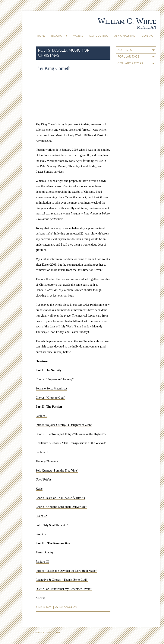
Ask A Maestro (125, 36)
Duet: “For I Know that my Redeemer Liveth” (64, 589)
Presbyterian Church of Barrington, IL (67, 155)
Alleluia (41, 598)
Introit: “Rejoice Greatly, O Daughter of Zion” (64, 425)
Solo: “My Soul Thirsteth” (52, 525)
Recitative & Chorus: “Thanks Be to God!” (62, 580)
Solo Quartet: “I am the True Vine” (57, 470)
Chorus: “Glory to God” (50, 398)
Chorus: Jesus (44, 498)
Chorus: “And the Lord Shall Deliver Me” (61, 507)
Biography (59, 36)
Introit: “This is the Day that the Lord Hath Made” (66, 571)
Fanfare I (41, 416)
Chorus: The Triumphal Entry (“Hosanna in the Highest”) (71, 434)
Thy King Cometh (53, 68)
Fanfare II (42, 452)
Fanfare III (42, 562)
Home (41, 36)
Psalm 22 (41, 516)
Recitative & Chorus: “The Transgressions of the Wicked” (71, 443)
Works (78, 36)
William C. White (127, 21)
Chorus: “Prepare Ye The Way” (55, 379)
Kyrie (39, 489)
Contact (148, 36)
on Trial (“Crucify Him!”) (69, 498)
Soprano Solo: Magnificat (51, 388)
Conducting (99, 36)
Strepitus (41, 534)
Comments (66, 607)
